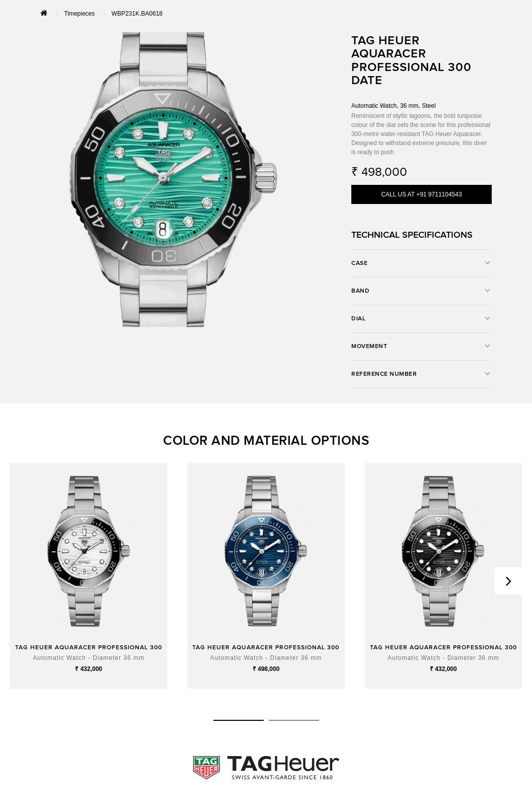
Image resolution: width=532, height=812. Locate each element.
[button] (239, 720)
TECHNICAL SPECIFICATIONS (412, 235)
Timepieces (79, 14)
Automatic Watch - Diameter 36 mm (89, 658)
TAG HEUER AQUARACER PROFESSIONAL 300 (89, 648)
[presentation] (508, 581)
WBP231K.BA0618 (137, 14)
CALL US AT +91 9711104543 (421, 194)
